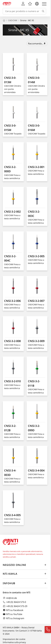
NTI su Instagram (13, 618)
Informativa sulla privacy (14, 642)
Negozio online (25, 565)
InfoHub (25, 583)
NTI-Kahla (25, 574)
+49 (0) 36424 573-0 (14, 602)
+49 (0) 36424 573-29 (15, 606)
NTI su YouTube (13, 614)
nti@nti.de (10, 598)
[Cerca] (44, 11)
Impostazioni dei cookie (14, 639)
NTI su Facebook (13, 610)
